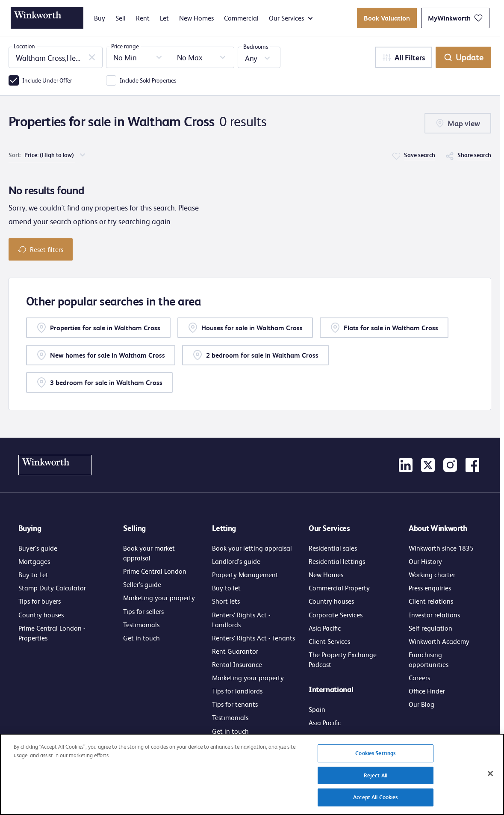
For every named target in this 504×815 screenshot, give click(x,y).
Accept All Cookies (375, 802)
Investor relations (434, 615)
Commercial (241, 18)
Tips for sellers (143, 611)
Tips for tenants (235, 704)
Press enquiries (430, 588)
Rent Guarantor (235, 651)
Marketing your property (159, 597)
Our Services (291, 18)
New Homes (196, 18)
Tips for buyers (40, 601)
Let (164, 18)
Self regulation (430, 628)
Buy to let (226, 588)
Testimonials (141, 624)
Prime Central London (155, 571)
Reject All (376, 780)
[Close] (490, 779)
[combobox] (56, 57)
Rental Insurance (237, 664)
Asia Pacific (325, 628)
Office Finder (427, 691)
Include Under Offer (47, 80)
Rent (143, 18)
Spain (317, 709)
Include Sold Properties (148, 80)
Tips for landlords (237, 691)
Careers (419, 677)
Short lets (226, 601)
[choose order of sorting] (56, 155)
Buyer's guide (38, 548)
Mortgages (34, 561)
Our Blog (421, 704)
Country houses (41, 615)
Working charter (432, 574)
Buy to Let (33, 574)
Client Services (329, 641)
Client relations (431, 601)
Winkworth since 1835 (441, 548)
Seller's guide (142, 584)
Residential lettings (337, 561)
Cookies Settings (375, 758)
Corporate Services (336, 615)
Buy (100, 18)
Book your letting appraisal (252, 548)
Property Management (245, 574)
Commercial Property (339, 588)
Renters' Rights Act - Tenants (253, 638)
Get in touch (141, 638)
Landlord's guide (236, 561)
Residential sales (333, 548)
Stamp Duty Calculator (52, 588)
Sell (121, 18)
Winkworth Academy (439, 641)
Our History (425, 561)
